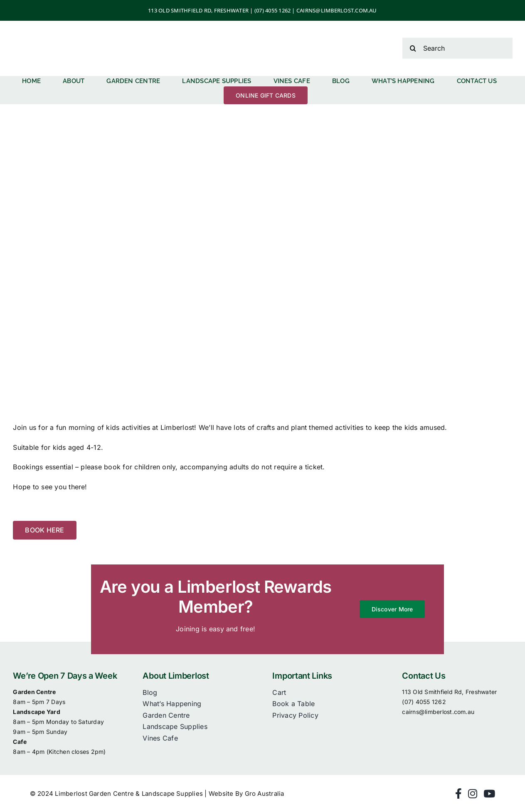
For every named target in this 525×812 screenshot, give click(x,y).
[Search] (457, 48)
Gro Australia (265, 794)
